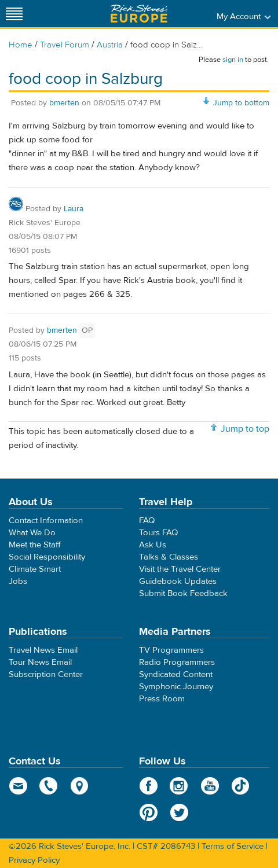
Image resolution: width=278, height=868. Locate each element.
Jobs (18, 581)
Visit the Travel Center (180, 569)
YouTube (210, 786)
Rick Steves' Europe (139, 14)
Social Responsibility (47, 557)
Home (21, 45)
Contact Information (46, 521)
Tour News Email (40, 662)
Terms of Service (233, 846)
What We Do (32, 533)
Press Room (162, 699)
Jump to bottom (241, 103)
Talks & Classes (169, 557)
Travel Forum (65, 45)
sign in (233, 60)
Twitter (179, 812)
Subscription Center (46, 674)
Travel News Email (43, 650)
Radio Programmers (177, 662)
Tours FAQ (158, 533)
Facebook (149, 786)
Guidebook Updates (178, 581)
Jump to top (245, 429)
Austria (110, 45)
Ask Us (153, 545)
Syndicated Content (176, 674)
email (18, 786)
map (80, 786)
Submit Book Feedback (183, 593)
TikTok (241, 786)
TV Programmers (171, 650)
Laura (74, 209)
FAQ (147, 521)
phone (49, 786)
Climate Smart (35, 569)
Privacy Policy (34, 860)
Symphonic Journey (176, 687)
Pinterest (149, 812)
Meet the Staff (35, 545)
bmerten (64, 103)
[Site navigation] (14, 14)
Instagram (179, 786)
